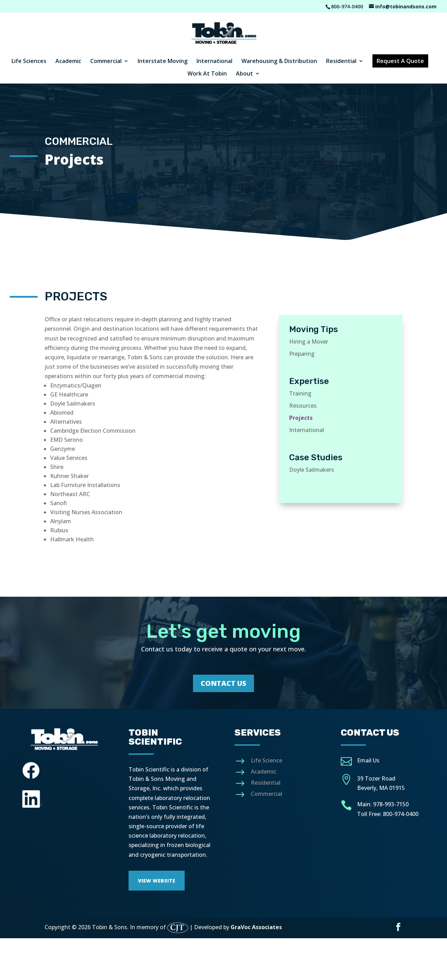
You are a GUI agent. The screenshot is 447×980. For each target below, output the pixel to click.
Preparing (302, 354)
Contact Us (223, 683)
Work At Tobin (207, 74)
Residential (341, 62)
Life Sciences (29, 62)
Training (300, 393)
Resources (303, 406)
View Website (157, 881)
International (214, 62)
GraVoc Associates (256, 927)
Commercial (106, 62)
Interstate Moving (163, 62)
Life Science (267, 760)
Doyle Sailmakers (312, 470)
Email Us (368, 760)
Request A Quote (400, 61)
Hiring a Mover (309, 342)
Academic (68, 62)
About (244, 74)
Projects (301, 418)
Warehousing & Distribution (279, 62)
